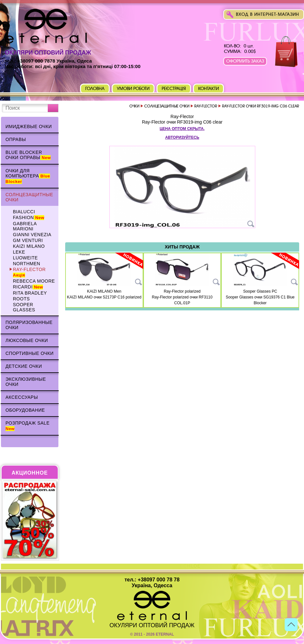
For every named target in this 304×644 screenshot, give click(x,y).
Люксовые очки (27, 340)
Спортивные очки (30, 353)
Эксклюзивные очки (26, 382)
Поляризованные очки (29, 325)
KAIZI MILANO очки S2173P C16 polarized (104, 297)
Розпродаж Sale (28, 426)
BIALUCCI (24, 212)
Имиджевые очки (29, 126)
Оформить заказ (245, 61)
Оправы (16, 139)
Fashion (29, 217)
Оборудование (25, 410)
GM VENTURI (28, 240)
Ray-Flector (29, 272)
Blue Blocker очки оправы (28, 155)
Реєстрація (174, 89)
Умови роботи (133, 89)
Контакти (208, 89)
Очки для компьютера (28, 176)
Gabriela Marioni (25, 226)
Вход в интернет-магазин (268, 14)
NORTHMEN (27, 264)
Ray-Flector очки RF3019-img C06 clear (182, 122)
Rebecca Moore (34, 281)
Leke (19, 252)
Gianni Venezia (32, 235)
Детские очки (24, 366)
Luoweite (25, 258)
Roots (21, 299)
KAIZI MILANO (29, 246)
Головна (95, 89)
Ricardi (28, 287)
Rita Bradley (30, 293)
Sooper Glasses (24, 307)
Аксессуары (22, 397)
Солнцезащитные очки (29, 197)
